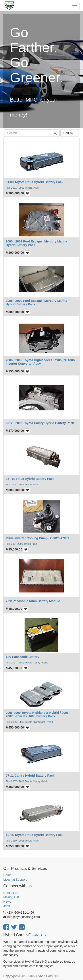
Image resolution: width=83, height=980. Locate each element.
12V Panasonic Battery (22, 657)
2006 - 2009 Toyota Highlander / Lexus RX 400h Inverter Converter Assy (40, 362)
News (7, 902)
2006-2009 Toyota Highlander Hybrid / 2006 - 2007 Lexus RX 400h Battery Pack (38, 714)
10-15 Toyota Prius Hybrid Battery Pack (35, 835)
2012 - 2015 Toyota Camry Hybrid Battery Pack (40, 423)
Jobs (7, 906)
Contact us (11, 893)
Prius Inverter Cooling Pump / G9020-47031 (37, 538)
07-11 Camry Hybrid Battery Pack (30, 776)
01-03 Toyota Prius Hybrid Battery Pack (35, 182)
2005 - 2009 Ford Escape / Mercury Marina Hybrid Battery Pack (37, 243)
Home (7, 875)
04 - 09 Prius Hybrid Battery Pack (30, 479)
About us (40, 935)
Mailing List (11, 897)
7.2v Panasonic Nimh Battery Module (33, 601)
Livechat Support (15, 880)
